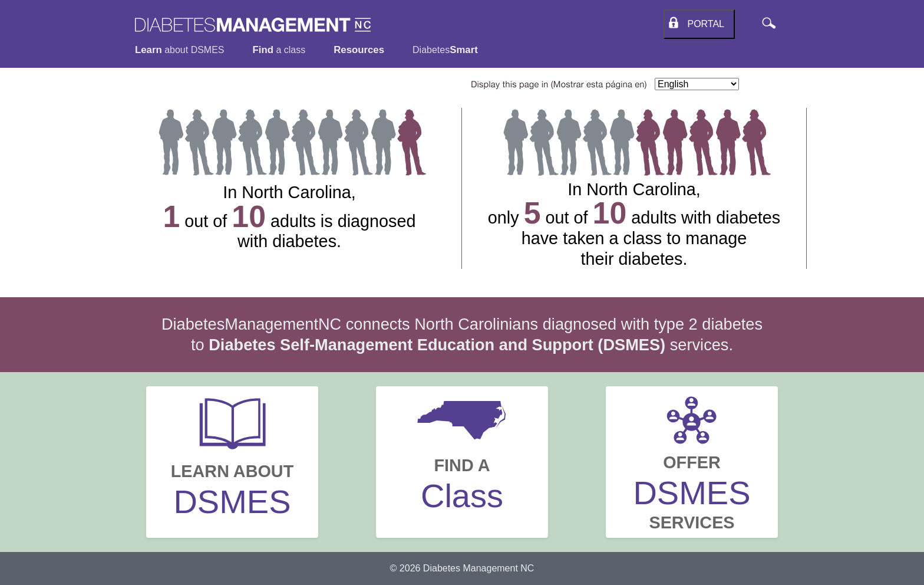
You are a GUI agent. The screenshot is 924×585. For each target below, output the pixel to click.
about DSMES (180, 50)
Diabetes (445, 50)
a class (279, 50)
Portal (703, 24)
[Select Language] (697, 84)
